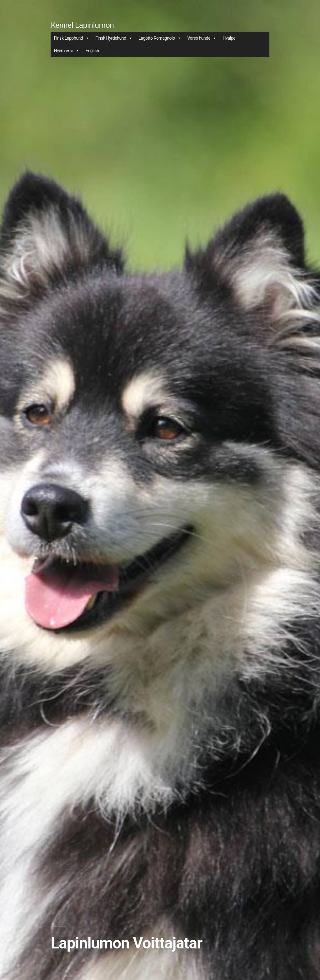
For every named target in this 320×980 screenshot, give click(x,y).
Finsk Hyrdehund (114, 38)
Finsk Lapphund (71, 38)
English (92, 51)
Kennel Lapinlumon (82, 25)
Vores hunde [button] (202, 38)
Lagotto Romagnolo (160, 38)
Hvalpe (229, 38)
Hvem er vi (66, 51)
